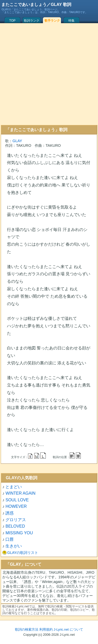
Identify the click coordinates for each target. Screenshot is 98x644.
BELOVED (15, 526)
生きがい (14, 546)
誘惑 (10, 513)
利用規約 (46, 629)
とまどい (14, 487)
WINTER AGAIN (20, 493)
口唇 (10, 539)
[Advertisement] (48, 74)
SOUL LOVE (17, 500)
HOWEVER (16, 506)
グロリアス (16, 520)
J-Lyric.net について (68, 629)
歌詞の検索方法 (27, 629)
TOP (12, 21)
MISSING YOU (19, 533)
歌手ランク (52, 21)
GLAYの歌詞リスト (23, 553)
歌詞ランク (32, 21)
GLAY (17, 141)
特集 (72, 21)
